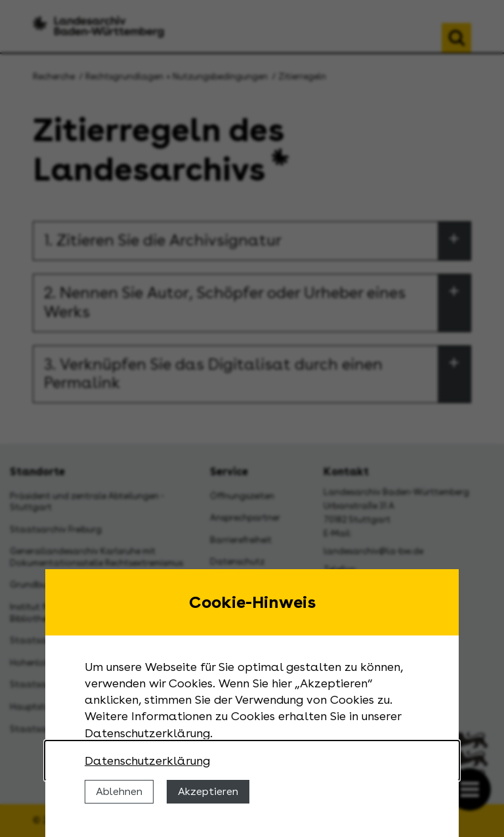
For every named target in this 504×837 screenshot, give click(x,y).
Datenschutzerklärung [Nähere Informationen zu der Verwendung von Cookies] (147, 761)
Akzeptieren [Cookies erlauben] (208, 791)
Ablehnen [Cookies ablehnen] (119, 791)
